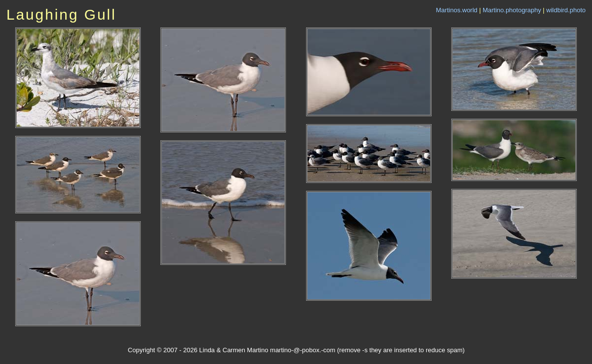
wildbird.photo (566, 10)
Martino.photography (512, 10)
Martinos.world (457, 10)
